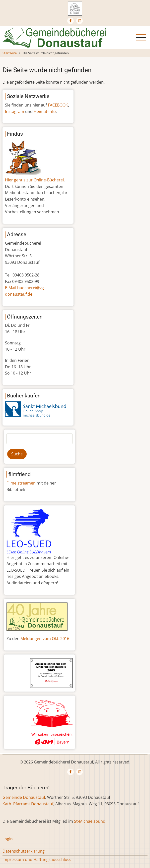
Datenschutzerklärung (24, 851)
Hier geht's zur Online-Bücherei (34, 180)
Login (8, 839)
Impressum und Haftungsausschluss (37, 860)
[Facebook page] (71, 21)
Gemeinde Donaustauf (24, 797)
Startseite (10, 53)
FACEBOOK (58, 105)
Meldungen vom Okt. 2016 (45, 639)
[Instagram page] (79, 21)
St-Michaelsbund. (90, 821)
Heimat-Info (45, 111)
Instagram (15, 111)
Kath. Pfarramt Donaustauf (28, 804)
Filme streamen (21, 483)
